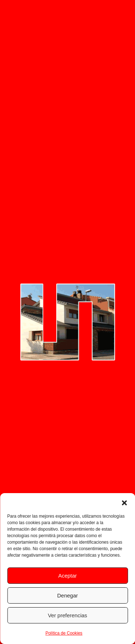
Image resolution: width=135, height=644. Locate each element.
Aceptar (68, 576)
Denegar (68, 595)
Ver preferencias (67, 615)
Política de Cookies (64, 633)
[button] (124, 502)
